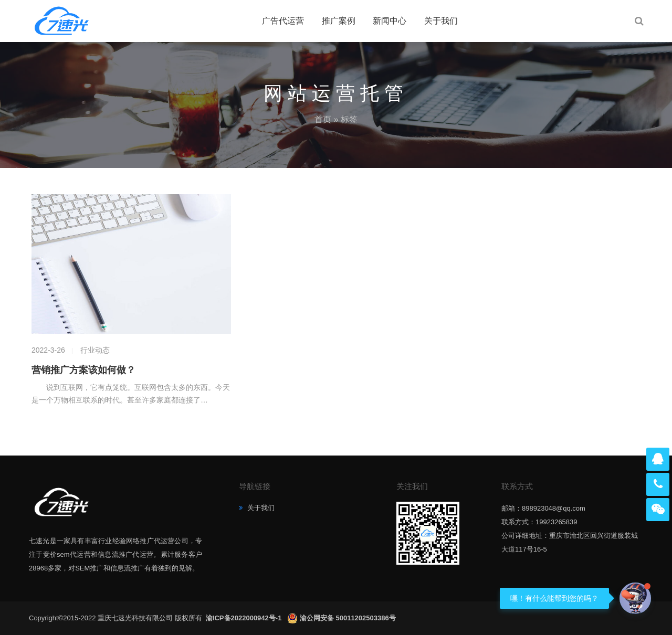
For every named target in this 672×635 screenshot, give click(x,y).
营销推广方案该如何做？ (83, 370)
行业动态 (95, 350)
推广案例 (339, 21)
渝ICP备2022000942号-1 (245, 618)
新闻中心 (390, 21)
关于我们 (441, 21)
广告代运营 (283, 21)
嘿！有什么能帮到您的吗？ (554, 598)
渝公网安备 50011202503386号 (348, 618)
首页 (323, 119)
